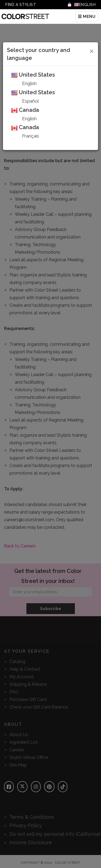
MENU (87, 17)
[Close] (92, 50)
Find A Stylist (21, 5)
